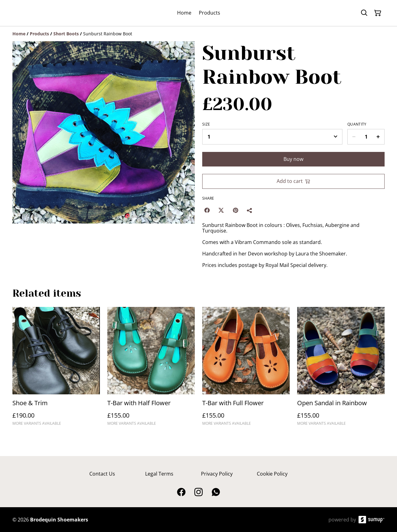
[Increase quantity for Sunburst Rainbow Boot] (378, 137)
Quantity (357, 124)
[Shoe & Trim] (56, 369)
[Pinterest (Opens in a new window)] (235, 210)
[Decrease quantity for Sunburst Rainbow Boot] (354, 137)
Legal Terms (159, 474)
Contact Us (102, 474)
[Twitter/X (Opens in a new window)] (221, 210)
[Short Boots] (66, 34)
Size (206, 124)
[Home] (19, 34)
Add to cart (293, 181)
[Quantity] (366, 137)
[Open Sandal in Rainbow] (341, 369)
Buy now (293, 159)
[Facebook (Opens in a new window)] (207, 210)
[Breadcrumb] (198, 34)
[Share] (250, 210)
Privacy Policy (217, 474)
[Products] (39, 34)
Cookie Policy (272, 474)
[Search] (364, 13)
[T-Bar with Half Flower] (151, 369)
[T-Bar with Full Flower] (246, 369)
